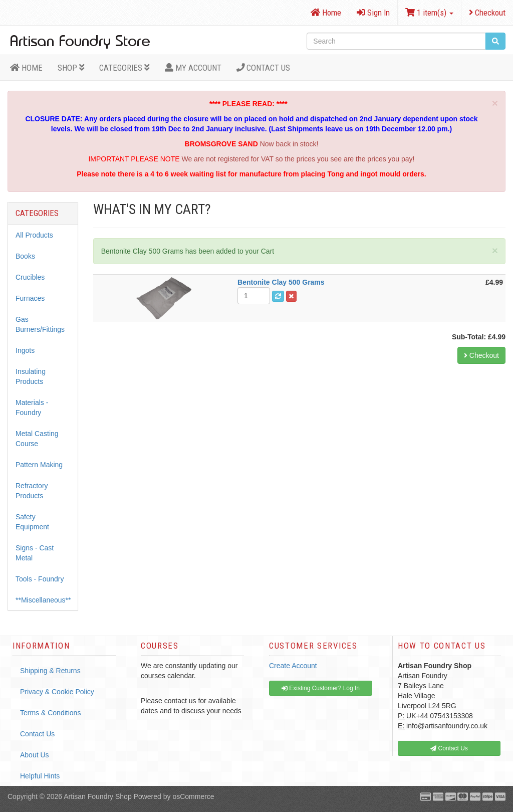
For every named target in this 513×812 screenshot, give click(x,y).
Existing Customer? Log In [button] (321, 688)
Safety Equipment (32, 522)
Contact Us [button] (449, 748)
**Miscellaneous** (43, 600)
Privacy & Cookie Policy (57, 692)
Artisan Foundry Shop (97, 796)
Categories (124, 68)
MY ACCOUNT (193, 68)
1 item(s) (429, 13)
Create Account (293, 666)
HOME (26, 68)
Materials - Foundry (32, 408)
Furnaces (30, 298)
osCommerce (193, 796)
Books (25, 256)
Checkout (487, 13)
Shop (71, 68)
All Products (34, 235)
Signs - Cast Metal (35, 553)
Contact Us (264, 68)
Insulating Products (31, 376)
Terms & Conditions (50, 713)
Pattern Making (39, 465)
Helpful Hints (40, 776)
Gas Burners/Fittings (40, 324)
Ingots (25, 350)
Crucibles (30, 277)
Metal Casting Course (37, 439)
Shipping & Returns (50, 671)
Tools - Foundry (40, 579)
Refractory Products (32, 491)
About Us (35, 755)
